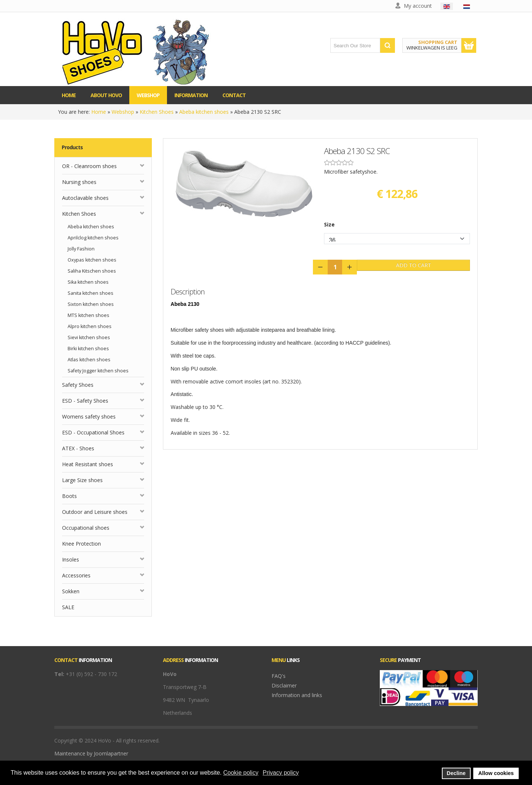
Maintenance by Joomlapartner (91, 753)
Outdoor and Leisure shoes (95, 512)
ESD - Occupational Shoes (93, 432)
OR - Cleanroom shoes (89, 166)
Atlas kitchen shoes (89, 360)
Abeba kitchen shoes (204, 112)
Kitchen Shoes (157, 112)
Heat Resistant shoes (88, 464)
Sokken (71, 591)
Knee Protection (81, 544)
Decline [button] (456, 773)
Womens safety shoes (89, 417)
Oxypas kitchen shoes (92, 260)
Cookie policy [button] (241, 773)
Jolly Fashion (81, 249)
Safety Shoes (78, 385)
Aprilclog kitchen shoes (93, 238)
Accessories (76, 575)
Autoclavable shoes (85, 198)
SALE (68, 607)
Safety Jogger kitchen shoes (98, 371)
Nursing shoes (79, 182)
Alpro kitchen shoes (90, 326)
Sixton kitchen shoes (91, 304)
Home (99, 112)
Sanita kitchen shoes (91, 293)
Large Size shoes (82, 480)
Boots (69, 496)
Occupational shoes (86, 528)
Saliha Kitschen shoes (92, 271)
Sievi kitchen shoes (89, 337)
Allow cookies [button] (496, 773)
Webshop (123, 112)
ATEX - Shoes (78, 448)
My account (418, 6)
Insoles (71, 559)
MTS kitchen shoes (88, 315)
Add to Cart (414, 265)
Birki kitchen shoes (88, 349)
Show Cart (469, 45)
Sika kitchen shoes (88, 282)
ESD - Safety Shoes (85, 401)
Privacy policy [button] (281, 773)
